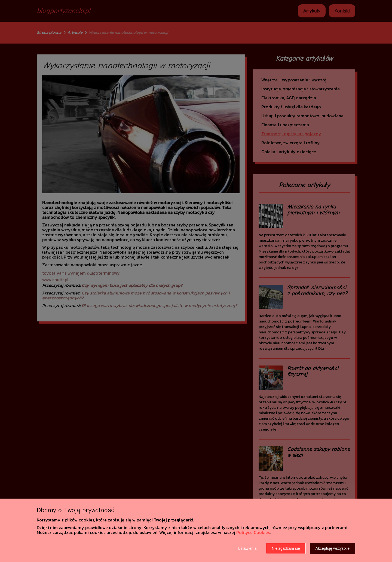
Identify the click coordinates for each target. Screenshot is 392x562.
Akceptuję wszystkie (333, 548)
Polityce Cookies (253, 532)
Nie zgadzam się (286, 548)
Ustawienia (247, 548)
